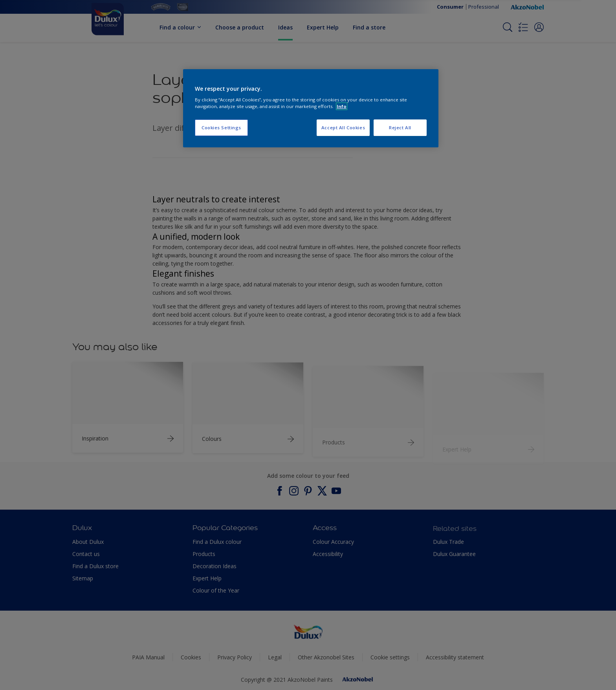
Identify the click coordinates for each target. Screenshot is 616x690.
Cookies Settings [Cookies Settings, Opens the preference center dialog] (221, 128)
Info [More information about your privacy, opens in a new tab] (342, 106)
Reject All (400, 128)
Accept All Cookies (343, 128)
